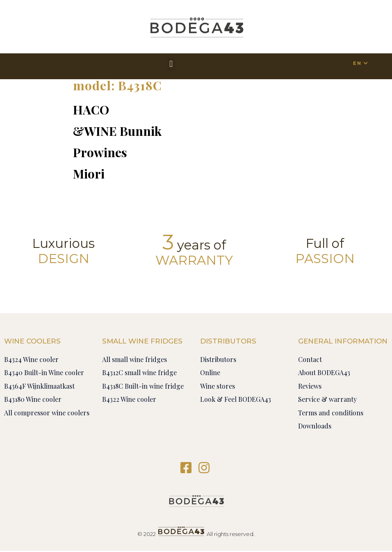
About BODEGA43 (324, 372)
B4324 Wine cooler (31, 359)
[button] (171, 64)
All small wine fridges (134, 359)
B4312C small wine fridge (139, 372)
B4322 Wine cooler (129, 399)
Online (210, 372)
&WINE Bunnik (117, 131)
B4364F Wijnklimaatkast (39, 386)
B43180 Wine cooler (33, 399)
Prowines (100, 152)
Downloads (315, 426)
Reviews (310, 386)
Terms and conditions (331, 413)
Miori (89, 174)
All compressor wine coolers (47, 413)
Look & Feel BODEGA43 (236, 399)
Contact (310, 359)
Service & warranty (327, 399)
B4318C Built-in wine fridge (143, 386)
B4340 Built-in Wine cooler (44, 372)
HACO (91, 110)
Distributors (218, 359)
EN (357, 63)
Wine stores (218, 386)
